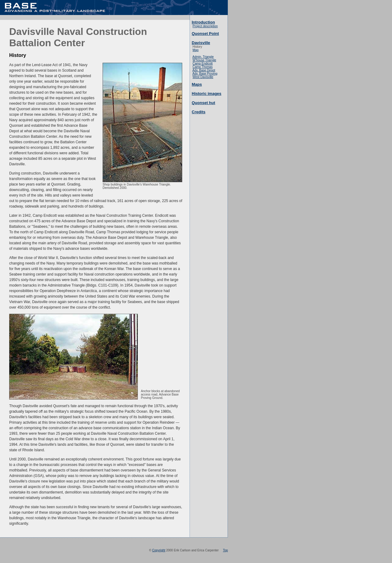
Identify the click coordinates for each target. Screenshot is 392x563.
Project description (205, 26)
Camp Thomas (203, 67)
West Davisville (203, 77)
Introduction (203, 22)
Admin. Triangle (203, 57)
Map (196, 50)
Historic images (207, 94)
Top (225, 550)
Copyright (159, 550)
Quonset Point (205, 34)
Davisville (201, 43)
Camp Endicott (203, 64)
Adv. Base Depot (204, 70)
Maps (197, 84)
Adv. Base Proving (205, 74)
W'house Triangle (204, 60)
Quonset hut (204, 103)
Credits (199, 112)
